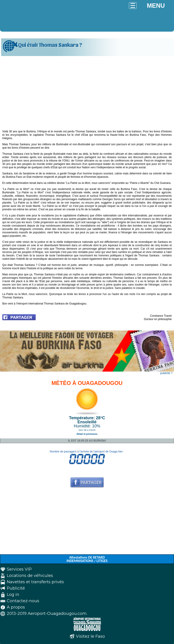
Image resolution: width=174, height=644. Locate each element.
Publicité (16, 588)
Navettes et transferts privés (35, 582)
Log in (13, 595)
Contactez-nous (23, 601)
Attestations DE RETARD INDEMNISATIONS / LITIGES (87, 559)
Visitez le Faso (90, 636)
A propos (16, 607)
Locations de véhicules (30, 576)
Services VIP (19, 569)
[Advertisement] (87, 91)
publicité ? (166, 373)
